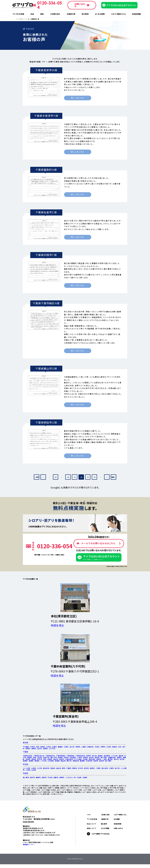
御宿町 (57, 761)
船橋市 (100, 756)
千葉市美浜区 (80, 756)
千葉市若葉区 (61, 756)
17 (88, 477)
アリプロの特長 (18, 14)
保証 (42, 14)
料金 (32, 14)
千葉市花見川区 (39, 756)
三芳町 (28, 770)
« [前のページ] (43, 477)
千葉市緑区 (71, 756)
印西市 (85, 757)
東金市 (56, 759)
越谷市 (59, 768)
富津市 (102, 761)
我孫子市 (46, 757)
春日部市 (46, 768)
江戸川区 (52, 748)
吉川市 (117, 768)
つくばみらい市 (70, 777)
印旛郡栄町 (112, 757)
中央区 (33, 747)
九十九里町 (78, 759)
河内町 (79, 777)
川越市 (34, 768)
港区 (38, 747)
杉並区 (109, 747)
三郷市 (111, 768)
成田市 (60, 757)
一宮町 (104, 759)
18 (95, 477)
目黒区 (78, 747)
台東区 (54, 747)
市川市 (94, 756)
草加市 (53, 768)
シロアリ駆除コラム (118, 14)
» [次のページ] (107, 477)
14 (68, 477)
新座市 (92, 768)
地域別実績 (136, 14)
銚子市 (40, 759)
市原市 (88, 756)
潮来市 (44, 777)
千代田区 (26, 747)
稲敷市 (56, 777)
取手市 (32, 777)
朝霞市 (75, 768)
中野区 (103, 747)
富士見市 (105, 768)
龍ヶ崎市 (26, 777)
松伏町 (34, 770)
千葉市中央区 (28, 756)
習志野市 (107, 756)
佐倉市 (66, 757)
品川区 (72, 747)
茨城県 (25, 773)
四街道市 (73, 757)
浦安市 (121, 756)
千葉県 (25, 752)
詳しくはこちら (78, 98)
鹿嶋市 (38, 777)
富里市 (97, 757)
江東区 (66, 747)
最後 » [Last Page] (113, 477)
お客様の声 (71, 14)
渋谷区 (97, 747)
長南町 (31, 761)
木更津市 (89, 761)
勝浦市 (37, 761)
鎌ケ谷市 (54, 757)
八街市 (79, 757)
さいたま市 (26, 768)
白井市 (91, 757)
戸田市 (69, 768)
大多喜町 (51, 761)
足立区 (40, 748)
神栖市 (62, 777)
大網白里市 (69, 759)
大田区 (84, 747)
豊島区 (115, 747)
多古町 (28, 759)
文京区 (49, 747)
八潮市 (98, 768)
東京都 (25, 743)
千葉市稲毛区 (50, 756)
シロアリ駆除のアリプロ (21, 19)
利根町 (85, 777)
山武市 (62, 759)
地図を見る (57, 625)
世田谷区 (90, 747)
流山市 (40, 757)
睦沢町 (110, 759)
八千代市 (114, 756)
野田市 (29, 757)
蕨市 (64, 768)
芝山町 (85, 759)
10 (55, 477)
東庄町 (34, 759)
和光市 (86, 768)
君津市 (96, 761)
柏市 (35, 757)
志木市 (80, 768)
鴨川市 (69, 761)
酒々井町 (104, 757)
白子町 (122, 759)
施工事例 (85, 14)
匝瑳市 (50, 759)
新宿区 (43, 747)
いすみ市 (43, 761)
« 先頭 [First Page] (36, 477)
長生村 (116, 759)
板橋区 (28, 748)
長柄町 (25, 761)
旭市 (45, 759)
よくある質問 (100, 14)
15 (75, 477)
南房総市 (76, 761)
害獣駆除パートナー (29, 844)
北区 (120, 747)
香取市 (119, 757)
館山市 (63, 761)
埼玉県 (25, 764)
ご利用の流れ (55, 14)
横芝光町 (92, 759)
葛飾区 (46, 748)
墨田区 (60, 747)
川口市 (39, 768)
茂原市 (99, 759)
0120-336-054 (28, 821)
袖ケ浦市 (108, 761)
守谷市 (50, 777)
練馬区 (34, 748)
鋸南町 (82, 761)
